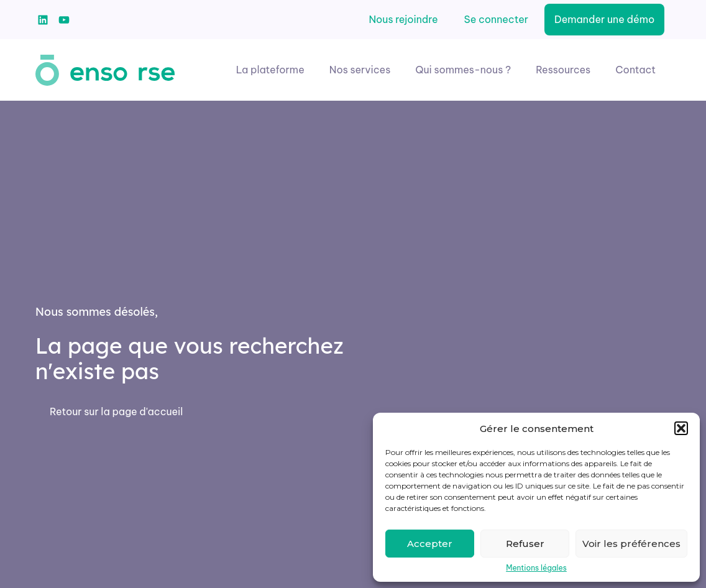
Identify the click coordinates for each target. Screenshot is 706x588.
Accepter (430, 544)
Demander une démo (604, 19)
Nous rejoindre (403, 19)
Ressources (563, 70)
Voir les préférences (631, 544)
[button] (681, 428)
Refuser (525, 544)
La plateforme (270, 70)
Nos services (360, 70)
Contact (635, 70)
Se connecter (497, 19)
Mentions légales (536, 568)
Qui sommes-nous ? (463, 70)
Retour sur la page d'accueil (116, 411)
